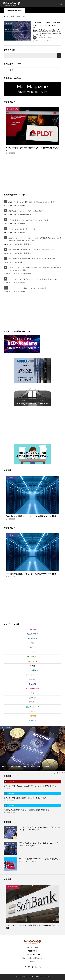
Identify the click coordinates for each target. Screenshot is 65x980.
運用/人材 (33, 711)
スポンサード (32, 661)
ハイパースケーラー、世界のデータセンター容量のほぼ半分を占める (33, 279)
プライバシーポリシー (32, 955)
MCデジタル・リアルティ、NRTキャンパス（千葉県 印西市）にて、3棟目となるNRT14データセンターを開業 (35, 239)
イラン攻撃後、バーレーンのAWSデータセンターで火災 (28, 220)
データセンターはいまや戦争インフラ (22, 229)
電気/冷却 (33, 720)
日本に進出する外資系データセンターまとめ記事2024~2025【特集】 (33, 259)
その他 (32, 666)
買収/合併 (33, 702)
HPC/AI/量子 (32, 639)
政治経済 (22, 233)
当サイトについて (32, 948)
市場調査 (22, 283)
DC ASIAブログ (32, 634)
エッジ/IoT (32, 648)
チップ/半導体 (33, 670)
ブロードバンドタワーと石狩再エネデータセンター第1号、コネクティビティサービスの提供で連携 (35, 269)
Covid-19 (32, 629)
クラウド (32, 652)
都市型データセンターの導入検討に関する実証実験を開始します (31, 250)
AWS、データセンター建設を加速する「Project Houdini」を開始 (31, 202)
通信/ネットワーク (33, 707)
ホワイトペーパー (32, 675)
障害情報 (22, 224)
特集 (21, 262)
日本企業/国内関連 (25, 215)
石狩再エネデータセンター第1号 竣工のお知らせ (26, 211)
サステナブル (32, 657)
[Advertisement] (22, 174)
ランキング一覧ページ (56, 773)
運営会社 (32, 962)
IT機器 (32, 643)
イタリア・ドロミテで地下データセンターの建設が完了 (28, 288)
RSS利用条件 (32, 951)
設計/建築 (23, 206)
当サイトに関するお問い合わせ (32, 958)
